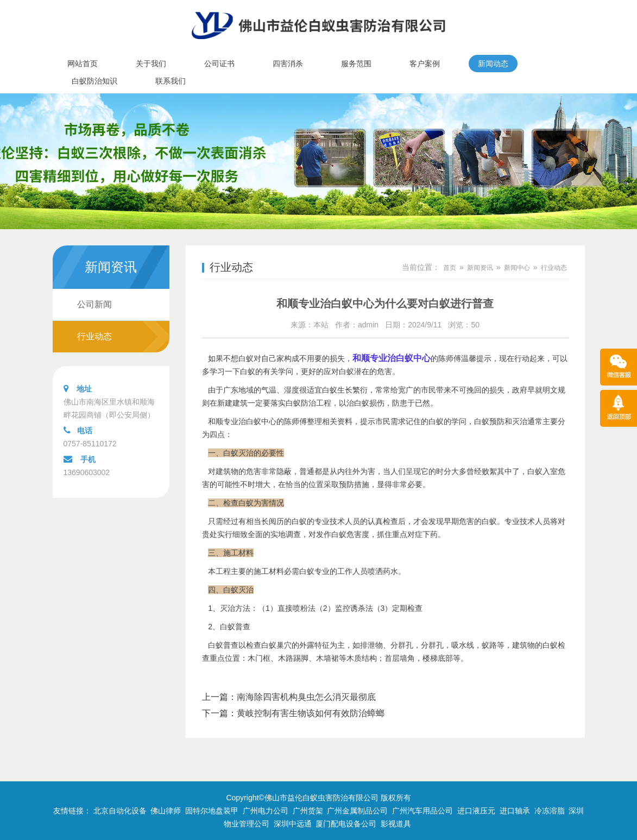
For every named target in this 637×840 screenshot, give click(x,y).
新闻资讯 (480, 268)
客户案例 (425, 64)
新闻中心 (517, 268)
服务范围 (356, 64)
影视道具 (396, 824)
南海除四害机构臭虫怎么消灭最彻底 (306, 697)
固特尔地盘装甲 (212, 811)
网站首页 (83, 64)
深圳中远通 (293, 824)
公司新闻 (94, 304)
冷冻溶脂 (550, 811)
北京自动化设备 (120, 811)
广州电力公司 (266, 811)
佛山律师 (166, 811)
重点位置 (225, 658)
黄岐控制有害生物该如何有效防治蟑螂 (311, 713)
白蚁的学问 (447, 421)
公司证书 (219, 64)
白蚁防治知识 (94, 81)
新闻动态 (493, 64)
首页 (450, 268)
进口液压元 (476, 811)
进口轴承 (515, 811)
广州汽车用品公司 (422, 811)
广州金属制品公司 (357, 811)
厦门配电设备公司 (346, 824)
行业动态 (94, 336)
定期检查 (407, 608)
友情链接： (72, 811)
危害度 (358, 534)
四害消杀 (288, 64)
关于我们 (151, 64)
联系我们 (171, 81)
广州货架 (308, 811)
